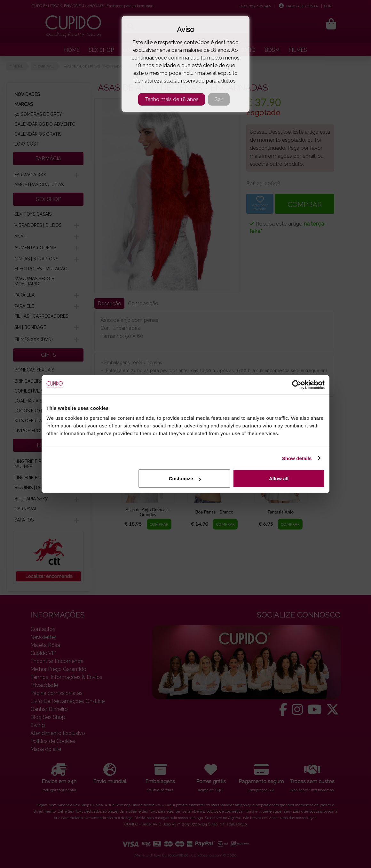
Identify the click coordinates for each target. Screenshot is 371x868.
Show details (297, 458)
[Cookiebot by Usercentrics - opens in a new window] (297, 385)
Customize (185, 478)
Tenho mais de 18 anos (172, 99)
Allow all (279, 478)
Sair (219, 99)
